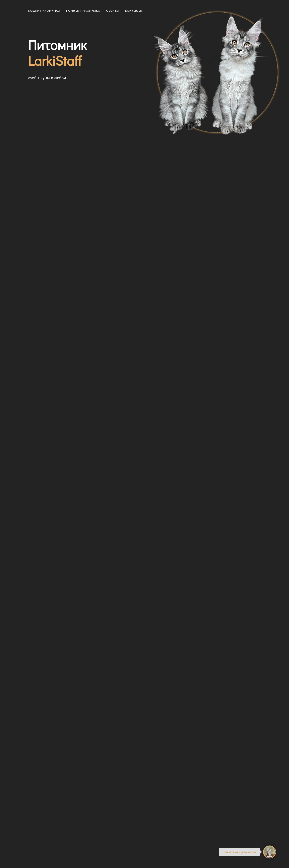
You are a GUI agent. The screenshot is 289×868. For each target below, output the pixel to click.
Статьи (113, 10)
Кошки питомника (44, 10)
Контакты (134, 10)
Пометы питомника (83, 10)
